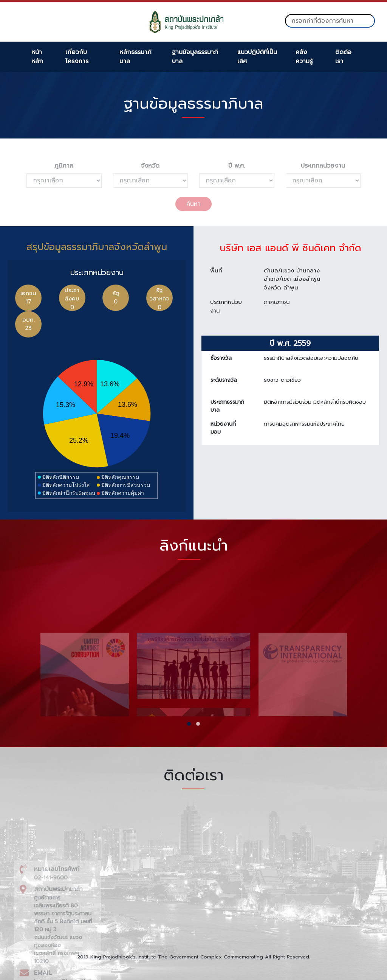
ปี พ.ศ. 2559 (290, 348)
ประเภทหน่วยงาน (323, 166)
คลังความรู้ (304, 57)
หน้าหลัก (37, 57)
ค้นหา (193, 204)
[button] (189, 724)
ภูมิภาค (64, 166)
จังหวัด (150, 166)
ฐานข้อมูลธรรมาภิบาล (195, 57)
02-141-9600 (51, 962)
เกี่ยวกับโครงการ (77, 57)
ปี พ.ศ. (237, 166)
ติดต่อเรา (343, 57)
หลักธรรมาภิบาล (135, 57)
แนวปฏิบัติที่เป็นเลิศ (257, 57)
